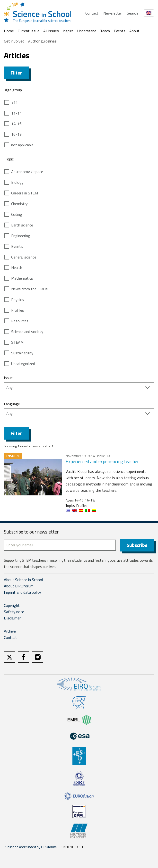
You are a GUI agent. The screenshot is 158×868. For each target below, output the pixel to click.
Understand (87, 31)
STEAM (17, 342)
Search (132, 13)
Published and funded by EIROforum (30, 847)
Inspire (68, 31)
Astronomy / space (27, 172)
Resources (20, 321)
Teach (105, 31)
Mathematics (22, 278)
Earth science (22, 225)
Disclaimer (12, 618)
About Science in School (23, 580)
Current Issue (29, 31)
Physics (18, 300)
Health (17, 267)
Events (120, 31)
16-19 (16, 134)
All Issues (51, 31)
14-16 (16, 124)
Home (9, 31)
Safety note (14, 612)
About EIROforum (19, 586)
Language (12, 404)
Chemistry (19, 204)
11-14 (16, 113)
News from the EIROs (29, 289)
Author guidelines (42, 41)
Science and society (27, 332)
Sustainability (22, 353)
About (134, 31)
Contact (92, 13)
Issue (8, 378)
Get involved (14, 41)
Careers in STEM (25, 193)
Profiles (18, 310)
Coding (17, 214)
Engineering (21, 236)
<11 (14, 102)
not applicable (22, 145)
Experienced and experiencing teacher (102, 461)
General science (24, 257)
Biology (17, 182)
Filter (16, 73)
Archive (10, 631)
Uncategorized (23, 364)
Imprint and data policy (22, 592)
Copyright (12, 605)
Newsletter (113, 13)
